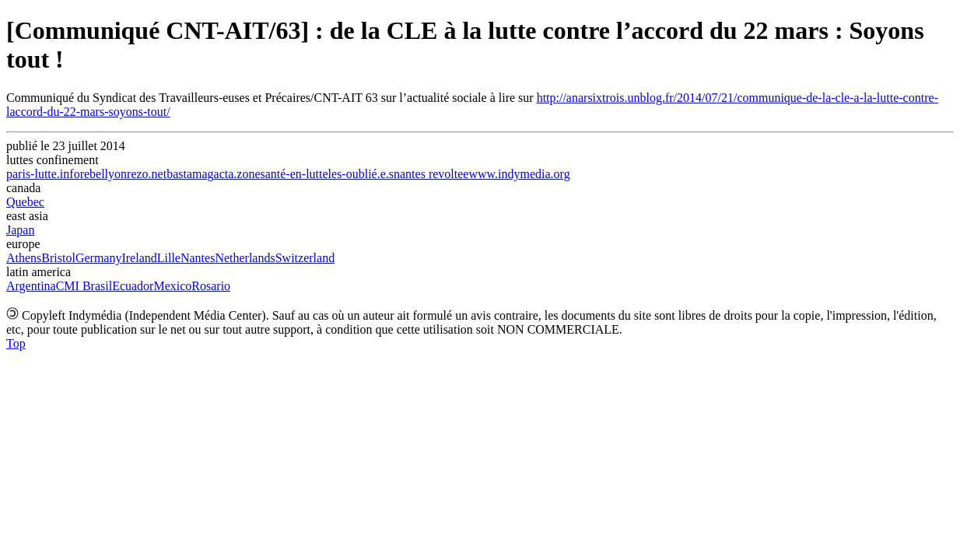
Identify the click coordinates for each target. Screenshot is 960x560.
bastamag (190, 174)
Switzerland (305, 258)
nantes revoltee (431, 174)
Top (16, 343)
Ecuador (133, 286)
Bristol (58, 258)
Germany (99, 258)
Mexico (172, 286)
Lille (169, 258)
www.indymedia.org (519, 174)
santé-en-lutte (294, 174)
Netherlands (245, 258)
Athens (24, 258)
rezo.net (147, 174)
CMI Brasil (84, 286)
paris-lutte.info (43, 174)
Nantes (198, 258)
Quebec (25, 202)
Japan (20, 230)
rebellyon (103, 174)
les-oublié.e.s (361, 174)
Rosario (211, 286)
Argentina (31, 286)
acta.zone (237, 174)
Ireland (139, 258)
